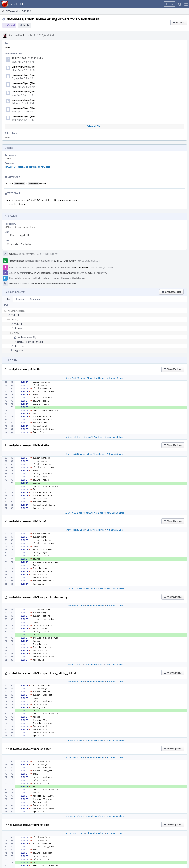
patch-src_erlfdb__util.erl (30, 342)
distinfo (18, 328)
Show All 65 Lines (96, 378)
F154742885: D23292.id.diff (27, 58)
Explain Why (101, 273)
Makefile (16, 315)
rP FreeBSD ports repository (20, 227)
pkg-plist (18, 351)
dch (24, 35)
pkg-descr (19, 346)
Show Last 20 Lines (115, 437)
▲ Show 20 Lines (73, 437)
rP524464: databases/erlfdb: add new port (28, 167)
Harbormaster (16, 261)
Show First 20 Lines (75, 378)
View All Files (94, 126)
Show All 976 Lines (94, 437)
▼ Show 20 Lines (115, 378)
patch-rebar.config (26, 337)
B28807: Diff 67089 (65, 261)
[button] (186, 4)
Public (26, 25)
